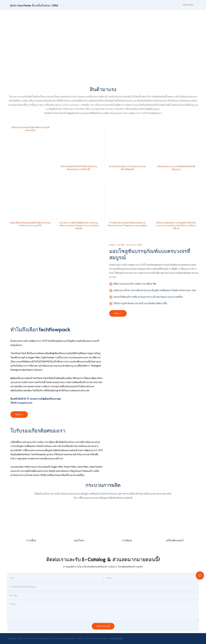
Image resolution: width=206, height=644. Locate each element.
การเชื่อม (31, 540)
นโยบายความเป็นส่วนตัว (96, 638)
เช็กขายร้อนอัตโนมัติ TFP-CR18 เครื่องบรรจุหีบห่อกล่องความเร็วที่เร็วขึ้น (79, 168)
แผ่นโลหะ (79, 540)
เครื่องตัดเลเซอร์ (175, 540)
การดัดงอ (127, 540)
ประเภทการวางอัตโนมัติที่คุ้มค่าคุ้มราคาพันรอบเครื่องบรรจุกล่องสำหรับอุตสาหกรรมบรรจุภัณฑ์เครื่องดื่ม (79, 226)
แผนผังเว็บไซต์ (116, 638)
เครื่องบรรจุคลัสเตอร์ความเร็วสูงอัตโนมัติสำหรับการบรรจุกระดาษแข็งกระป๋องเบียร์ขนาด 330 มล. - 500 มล (176, 226)
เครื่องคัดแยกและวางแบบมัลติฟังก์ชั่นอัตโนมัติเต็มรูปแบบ (176, 168)
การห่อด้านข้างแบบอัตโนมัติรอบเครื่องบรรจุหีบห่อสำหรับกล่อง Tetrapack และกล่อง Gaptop (127, 224)
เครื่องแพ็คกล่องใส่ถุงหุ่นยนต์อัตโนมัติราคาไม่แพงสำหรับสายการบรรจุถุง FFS (30, 224)
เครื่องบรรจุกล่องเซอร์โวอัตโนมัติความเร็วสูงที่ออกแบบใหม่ (30, 129)
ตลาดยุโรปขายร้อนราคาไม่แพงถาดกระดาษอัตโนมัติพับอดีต (127, 168)
